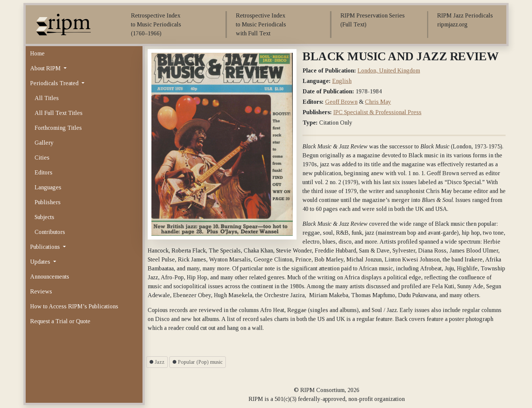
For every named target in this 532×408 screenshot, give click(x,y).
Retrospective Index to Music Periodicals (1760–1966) (156, 24)
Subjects (44, 217)
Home (37, 53)
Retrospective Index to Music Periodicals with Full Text (261, 24)
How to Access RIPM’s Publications (74, 306)
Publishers (48, 202)
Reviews (41, 291)
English (342, 81)
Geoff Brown (341, 102)
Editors (44, 172)
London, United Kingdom (389, 70)
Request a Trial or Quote (60, 321)
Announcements (50, 277)
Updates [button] (41, 262)
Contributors (50, 232)
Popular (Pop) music (198, 362)
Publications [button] (46, 247)
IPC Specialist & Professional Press (377, 112)
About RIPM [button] (46, 68)
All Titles (47, 98)
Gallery (44, 143)
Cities (42, 158)
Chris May (378, 102)
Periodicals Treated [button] (55, 83)
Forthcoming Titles (58, 128)
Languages (48, 187)
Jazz (157, 362)
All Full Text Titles (59, 113)
